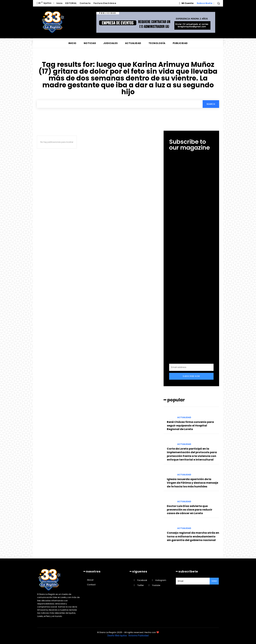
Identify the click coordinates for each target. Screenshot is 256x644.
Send (214, 581)
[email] (191, 367)
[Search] (211, 104)
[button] (218, 3)
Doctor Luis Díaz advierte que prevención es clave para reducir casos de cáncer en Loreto (190, 510)
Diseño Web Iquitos (117, 636)
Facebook (142, 580)
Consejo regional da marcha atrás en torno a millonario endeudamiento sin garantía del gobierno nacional (193, 536)
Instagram (161, 580)
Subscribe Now (191, 376)
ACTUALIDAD (184, 417)
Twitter (140, 585)
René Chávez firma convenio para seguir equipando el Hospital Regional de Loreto (190, 426)
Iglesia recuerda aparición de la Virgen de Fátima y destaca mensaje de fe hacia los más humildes (192, 483)
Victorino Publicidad (138, 636)
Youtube (156, 585)
